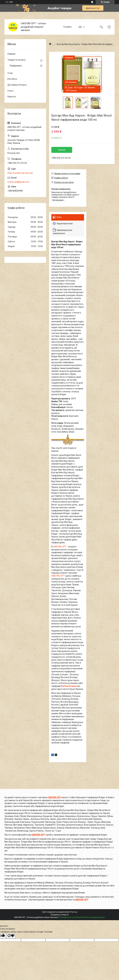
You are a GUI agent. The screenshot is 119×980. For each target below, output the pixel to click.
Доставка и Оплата (17, 85)
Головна (67, 27)
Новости (12, 97)
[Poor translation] (11, 936)
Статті (10, 91)
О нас (10, 73)
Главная (11, 54)
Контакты (12, 79)
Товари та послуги (16, 60)
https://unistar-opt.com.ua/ (20, 173)
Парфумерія (16, 66)
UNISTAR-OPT (60, 547)
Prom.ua (74, 912)
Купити (62, 150)
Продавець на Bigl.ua (60, 915)
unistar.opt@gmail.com (18, 182)
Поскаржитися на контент (70, 917)
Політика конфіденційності (93, 917)
